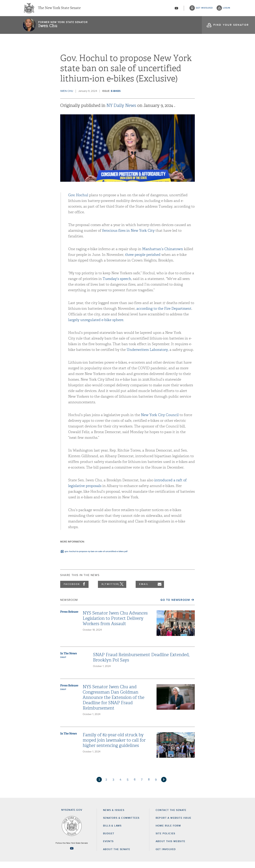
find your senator (231, 27)
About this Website (171, 848)
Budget (109, 840)
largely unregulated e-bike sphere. (96, 326)
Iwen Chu (48, 27)
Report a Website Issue (174, 824)
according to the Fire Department (164, 315)
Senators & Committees (121, 824)
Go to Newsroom (175, 606)
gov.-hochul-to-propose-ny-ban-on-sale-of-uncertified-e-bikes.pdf (96, 558)
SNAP (63, 664)
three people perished (143, 261)
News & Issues (114, 816)
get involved (204, 9)
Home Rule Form (168, 832)
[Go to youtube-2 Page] (72, 855)
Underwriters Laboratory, (148, 356)
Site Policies (165, 840)
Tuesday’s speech (117, 285)
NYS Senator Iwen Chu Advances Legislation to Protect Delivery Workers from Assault (115, 625)
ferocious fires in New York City (128, 237)
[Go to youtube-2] (176, 9)
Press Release (69, 618)
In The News (69, 660)
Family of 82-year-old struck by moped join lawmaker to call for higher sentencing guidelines (114, 746)
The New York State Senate (59, 9)
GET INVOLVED (166, 856)
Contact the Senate (171, 816)
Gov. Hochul (78, 201)
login (227, 9)
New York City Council (160, 421)
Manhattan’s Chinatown (163, 255)
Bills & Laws (112, 832)
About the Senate (117, 856)
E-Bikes (116, 97)
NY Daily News (122, 112)
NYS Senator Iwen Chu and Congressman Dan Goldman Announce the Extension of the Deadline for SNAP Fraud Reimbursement (114, 704)
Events (108, 848)
